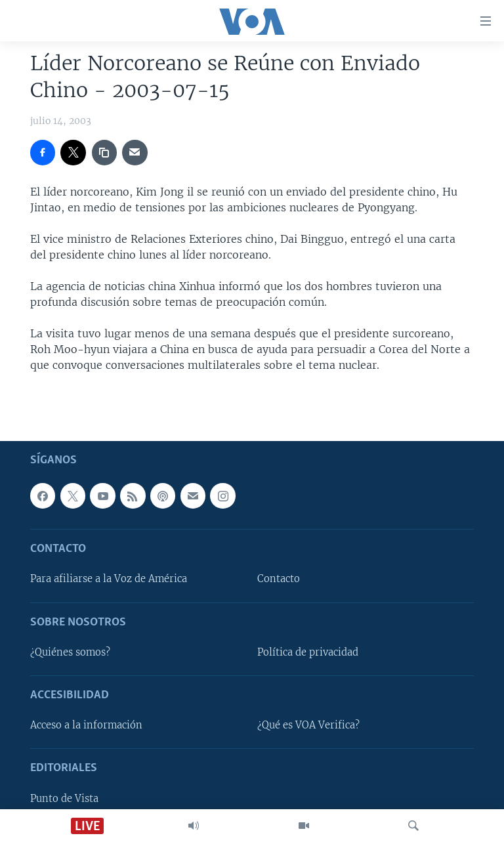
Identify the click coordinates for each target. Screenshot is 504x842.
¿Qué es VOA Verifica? (308, 725)
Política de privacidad (308, 652)
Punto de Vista (64, 798)
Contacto (279, 579)
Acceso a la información (86, 725)
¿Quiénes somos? (70, 652)
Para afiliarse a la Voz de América (109, 579)
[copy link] (104, 152)
